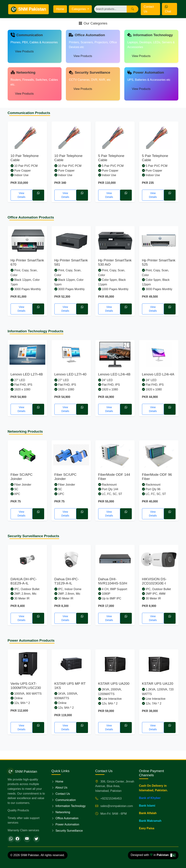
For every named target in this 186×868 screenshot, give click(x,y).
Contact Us (149, 9)
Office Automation (65, 818)
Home (60, 9)
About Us (59, 788)
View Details (21, 195)
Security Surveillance (67, 831)
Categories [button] (79, 9)
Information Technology (69, 806)
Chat (168, 9)
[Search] (111, 9)
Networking (61, 812)
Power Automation (65, 824)
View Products (24, 51)
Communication (64, 800)
